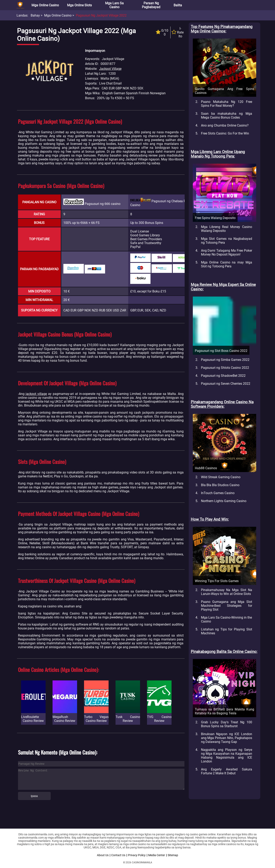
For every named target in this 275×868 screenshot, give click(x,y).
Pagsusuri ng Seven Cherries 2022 (226, 384)
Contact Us (118, 855)
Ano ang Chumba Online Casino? (225, 125)
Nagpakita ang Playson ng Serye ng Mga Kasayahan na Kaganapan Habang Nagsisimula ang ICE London (227, 756)
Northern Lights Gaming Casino (224, 501)
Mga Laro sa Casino (114, 5)
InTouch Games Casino (218, 493)
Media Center (157, 855)
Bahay (35, 15)
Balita (178, 5)
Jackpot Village (110, 69)
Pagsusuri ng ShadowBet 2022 (223, 376)
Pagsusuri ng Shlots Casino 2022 (225, 368)
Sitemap (173, 855)
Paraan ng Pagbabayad (151, 5)
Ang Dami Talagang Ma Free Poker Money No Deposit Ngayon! (227, 252)
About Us (103, 855)
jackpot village (36, 394)
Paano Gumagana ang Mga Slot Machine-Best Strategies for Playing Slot (227, 606)
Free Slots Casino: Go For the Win (225, 133)
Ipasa (34, 796)
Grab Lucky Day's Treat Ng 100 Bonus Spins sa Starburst (227, 724)
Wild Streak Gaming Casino (221, 477)
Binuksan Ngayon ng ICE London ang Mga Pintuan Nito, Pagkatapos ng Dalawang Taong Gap (227, 738)
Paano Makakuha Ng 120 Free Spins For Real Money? (227, 104)
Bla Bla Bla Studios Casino (220, 485)
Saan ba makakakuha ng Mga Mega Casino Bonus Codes (227, 116)
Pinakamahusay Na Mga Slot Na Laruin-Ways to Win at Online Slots (227, 592)
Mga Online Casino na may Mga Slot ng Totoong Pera (227, 264)
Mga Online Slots (79, 5)
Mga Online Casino (45, 5)
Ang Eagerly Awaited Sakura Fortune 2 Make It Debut (227, 771)
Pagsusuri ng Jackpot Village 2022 (101, 15)
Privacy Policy (137, 855)
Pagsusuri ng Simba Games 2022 (225, 360)
